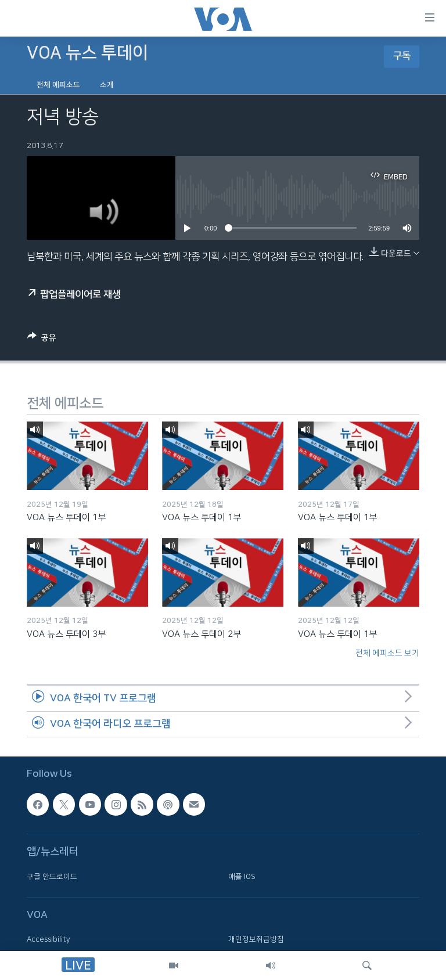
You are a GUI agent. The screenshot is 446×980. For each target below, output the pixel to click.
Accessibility (48, 940)
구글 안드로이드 (52, 877)
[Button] (42, 340)
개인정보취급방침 (256, 940)
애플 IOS (242, 877)
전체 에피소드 (58, 85)
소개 (107, 85)
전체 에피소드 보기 (387, 653)
